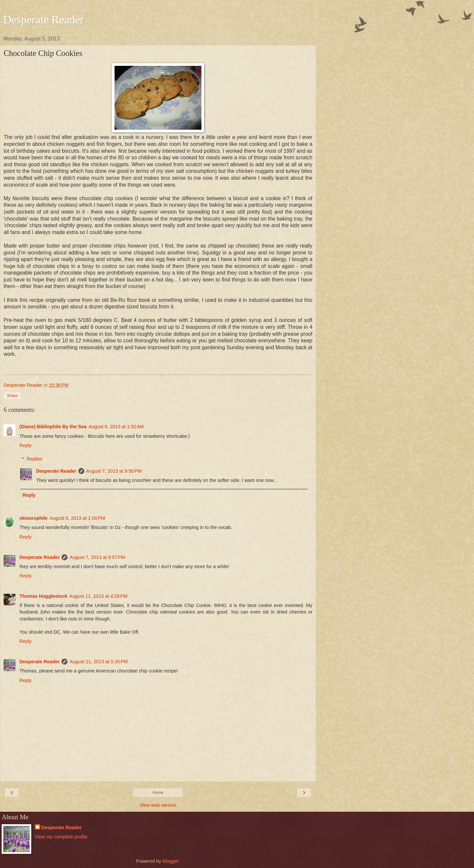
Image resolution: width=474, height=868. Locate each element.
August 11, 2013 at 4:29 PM (98, 596)
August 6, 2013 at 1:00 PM (77, 518)
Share (12, 396)
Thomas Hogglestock (43, 596)
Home (158, 793)
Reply (26, 445)
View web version (158, 805)
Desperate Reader (44, 19)
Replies (35, 459)
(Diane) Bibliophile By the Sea (53, 427)
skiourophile (34, 518)
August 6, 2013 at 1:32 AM (116, 427)
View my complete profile (61, 837)
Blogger (171, 861)
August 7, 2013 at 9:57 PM (97, 557)
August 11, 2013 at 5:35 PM (98, 662)
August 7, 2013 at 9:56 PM (114, 471)
